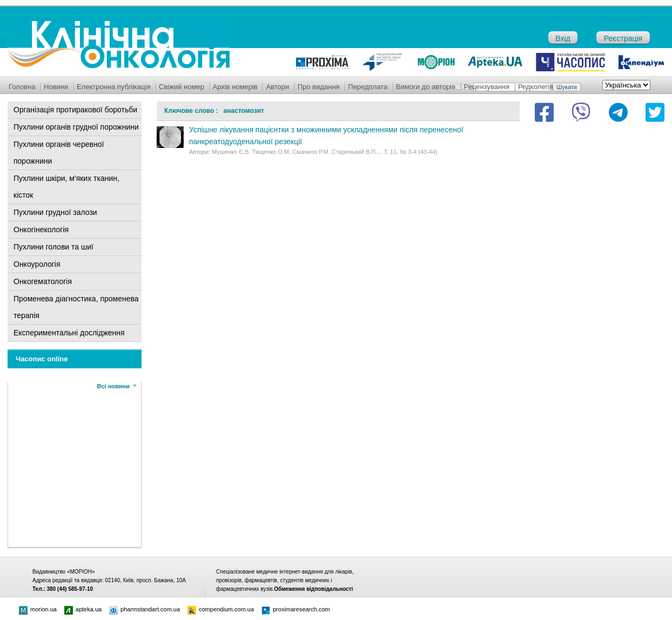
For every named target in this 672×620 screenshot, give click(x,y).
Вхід (563, 38)
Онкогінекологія (41, 230)
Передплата (368, 87)
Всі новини (113, 386)
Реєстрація (623, 38)
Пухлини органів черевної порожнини (59, 153)
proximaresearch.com (296, 609)
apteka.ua (83, 609)
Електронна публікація (114, 87)
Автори (277, 87)
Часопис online (42, 359)
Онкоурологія (37, 264)
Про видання (319, 87)
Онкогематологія (43, 281)
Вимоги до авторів (426, 87)
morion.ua (38, 609)
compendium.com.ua (221, 609)
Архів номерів (235, 87)
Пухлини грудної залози (55, 212)
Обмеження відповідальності (313, 589)
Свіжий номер (182, 87)
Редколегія (536, 87)
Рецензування (487, 87)
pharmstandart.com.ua (145, 609)
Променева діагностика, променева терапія (76, 307)
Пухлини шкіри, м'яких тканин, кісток (66, 187)
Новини (56, 87)
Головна (22, 87)
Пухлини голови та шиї (53, 247)
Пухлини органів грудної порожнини (76, 127)
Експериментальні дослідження (69, 333)
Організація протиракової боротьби (75, 110)
